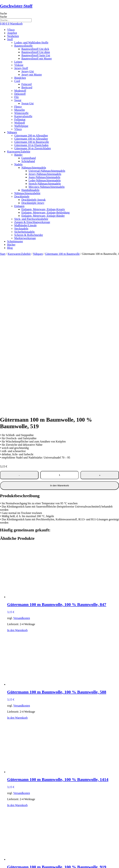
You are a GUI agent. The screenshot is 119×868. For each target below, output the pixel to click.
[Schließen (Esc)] (12, 864)
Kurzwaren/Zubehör (19, 254)
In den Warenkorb (59, 332)
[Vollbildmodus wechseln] (5, 864)
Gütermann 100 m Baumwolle (62, 254)
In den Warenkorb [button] (17, 476)
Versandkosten (21, 464)
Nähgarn (38, 254)
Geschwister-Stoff (16, 6)
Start (3, 254)
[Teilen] (9, 864)
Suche (3, 13)
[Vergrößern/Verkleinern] (1, 864)
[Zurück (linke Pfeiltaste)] (1, 867)
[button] (63, 39)
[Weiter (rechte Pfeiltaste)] (5, 867)
